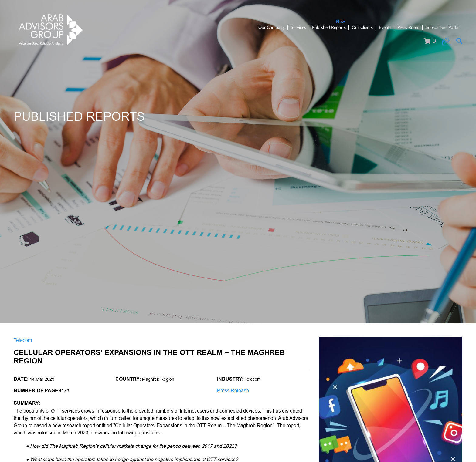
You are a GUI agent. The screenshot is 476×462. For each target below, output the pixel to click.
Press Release (233, 391)
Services (298, 28)
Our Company (272, 28)
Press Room (408, 28)
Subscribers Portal (442, 28)
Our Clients (362, 28)
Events (385, 28)
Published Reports (329, 28)
